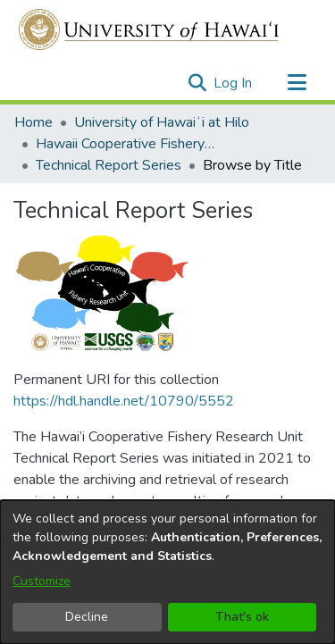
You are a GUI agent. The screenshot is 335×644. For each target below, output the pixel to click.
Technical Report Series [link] (109, 165)
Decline (87, 617)
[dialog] (167, 572)
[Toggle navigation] (297, 83)
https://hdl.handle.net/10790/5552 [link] (124, 299)
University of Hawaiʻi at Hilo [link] (162, 122)
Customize (42, 581)
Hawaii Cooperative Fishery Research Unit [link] (125, 144)
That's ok (242, 617)
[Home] (150, 29)
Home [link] (33, 122)
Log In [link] (234, 83)
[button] (197, 83)
